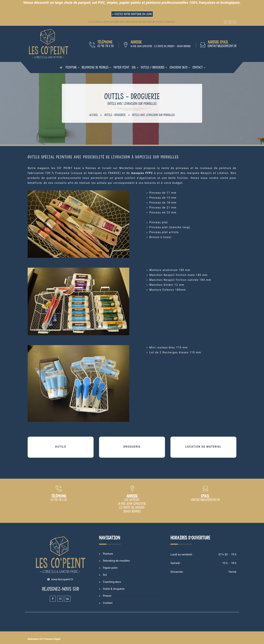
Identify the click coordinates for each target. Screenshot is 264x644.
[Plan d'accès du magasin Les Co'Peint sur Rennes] (132, 512)
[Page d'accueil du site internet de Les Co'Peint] (61, 67)
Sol (134, 67)
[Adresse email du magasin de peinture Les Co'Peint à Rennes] (205, 500)
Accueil (94, 115)
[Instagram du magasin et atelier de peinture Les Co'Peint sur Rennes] (230, 22)
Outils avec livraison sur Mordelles (153, 115)
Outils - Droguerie (115, 115)
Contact (198, 67)
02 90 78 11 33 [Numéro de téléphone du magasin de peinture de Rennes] (105, 46)
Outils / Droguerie (153, 67)
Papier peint (121, 67)
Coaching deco (179, 67)
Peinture (71, 67)
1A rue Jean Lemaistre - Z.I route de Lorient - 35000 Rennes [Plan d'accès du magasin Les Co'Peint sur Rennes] (161, 46)
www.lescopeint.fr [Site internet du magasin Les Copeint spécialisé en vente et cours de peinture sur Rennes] (62, 579)
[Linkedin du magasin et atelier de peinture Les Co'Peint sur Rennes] (234, 22)
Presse (107, 596)
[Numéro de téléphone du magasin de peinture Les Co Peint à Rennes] (59, 500)
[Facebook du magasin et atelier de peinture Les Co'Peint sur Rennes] (226, 22)
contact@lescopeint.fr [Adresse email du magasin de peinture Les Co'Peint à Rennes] (222, 46)
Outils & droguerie (114, 589)
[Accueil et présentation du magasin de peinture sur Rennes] (49, 44)
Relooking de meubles (95, 67)
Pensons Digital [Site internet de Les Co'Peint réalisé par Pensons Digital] (53, 639)
